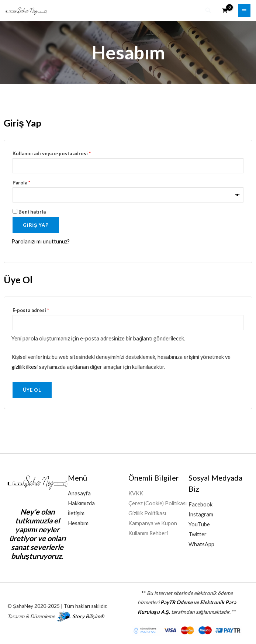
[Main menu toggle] (244, 10)
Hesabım (78, 522)
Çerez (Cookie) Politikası (158, 502)
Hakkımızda (81, 502)
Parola (30, 181)
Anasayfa (79, 492)
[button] (208, 10)
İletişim (76, 512)
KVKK (136, 492)
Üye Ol (32, 389)
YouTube (199, 523)
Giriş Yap (36, 224)
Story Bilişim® (88, 615)
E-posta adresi (39, 308)
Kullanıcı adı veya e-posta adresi (60, 151)
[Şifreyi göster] (238, 194)
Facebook (200, 503)
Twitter (198, 533)
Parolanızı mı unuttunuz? (41, 240)
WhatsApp (201, 543)
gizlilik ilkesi (25, 366)
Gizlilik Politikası (147, 512)
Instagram (201, 513)
